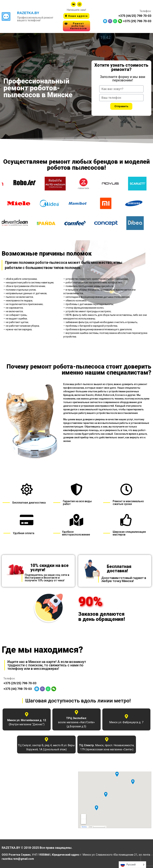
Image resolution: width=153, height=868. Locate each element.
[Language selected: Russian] (132, 865)
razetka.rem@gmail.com (18, 859)
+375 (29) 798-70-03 (137, 21)
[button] (76, 16)
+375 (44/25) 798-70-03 (135, 16)
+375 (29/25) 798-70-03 (20, 683)
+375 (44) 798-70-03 (18, 689)
